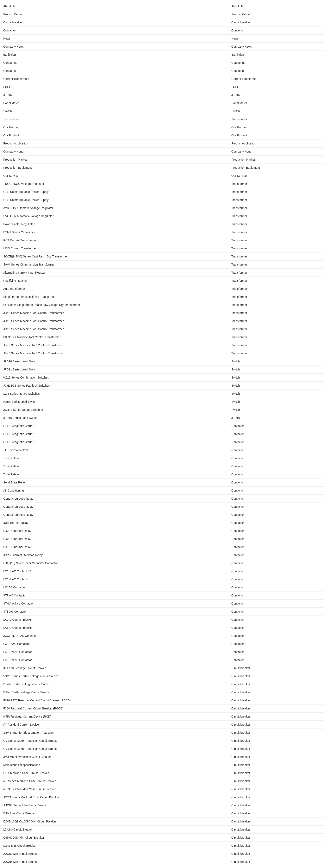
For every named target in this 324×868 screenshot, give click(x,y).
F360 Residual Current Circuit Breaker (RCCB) (33, 708)
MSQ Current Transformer (20, 248)
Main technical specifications (22, 765)
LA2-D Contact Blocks (17, 620)
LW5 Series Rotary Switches (21, 394)
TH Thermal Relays (16, 450)
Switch (8, 111)
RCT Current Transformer (20, 240)
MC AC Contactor (15, 587)
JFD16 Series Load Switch (20, 361)
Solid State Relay (14, 482)
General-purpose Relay (18, 499)
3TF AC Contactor (15, 595)
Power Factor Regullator (19, 224)
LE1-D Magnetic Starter (18, 426)
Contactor (10, 30)
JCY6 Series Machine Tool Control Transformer (33, 321)
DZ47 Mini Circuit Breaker (20, 846)
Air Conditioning (14, 491)
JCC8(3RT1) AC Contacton (21, 636)
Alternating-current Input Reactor (24, 273)
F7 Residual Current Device (21, 725)
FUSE (7, 87)
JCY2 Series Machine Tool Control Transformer (33, 313)
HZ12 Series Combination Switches (26, 377)
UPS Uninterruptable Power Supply (26, 192)
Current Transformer (16, 79)
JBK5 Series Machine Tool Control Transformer (33, 353)
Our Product (11, 135)
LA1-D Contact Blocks (17, 628)
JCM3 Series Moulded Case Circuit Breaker (31, 797)
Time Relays (11, 458)
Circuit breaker (13, 22)
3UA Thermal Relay (16, 523)
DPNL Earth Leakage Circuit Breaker (27, 692)
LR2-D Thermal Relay (17, 531)
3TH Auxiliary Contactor (18, 604)
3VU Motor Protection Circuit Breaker (27, 757)
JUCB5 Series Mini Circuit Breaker (25, 805)
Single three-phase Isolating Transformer (29, 297)
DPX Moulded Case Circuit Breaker (26, 773)
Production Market (15, 160)
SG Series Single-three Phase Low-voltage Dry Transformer (42, 305)
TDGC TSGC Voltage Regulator (24, 184)
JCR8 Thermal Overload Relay (23, 555)
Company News (14, 47)
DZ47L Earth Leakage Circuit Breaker (27, 684)
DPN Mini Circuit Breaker (19, 813)
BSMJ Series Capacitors (19, 232)
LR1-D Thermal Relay (17, 547)
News (7, 38)
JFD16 (8, 95)
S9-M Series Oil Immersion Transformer (29, 264)
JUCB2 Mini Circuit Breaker (21, 854)
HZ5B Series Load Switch (20, 402)
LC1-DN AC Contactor (18, 660)
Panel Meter (11, 103)
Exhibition (10, 55)
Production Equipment (18, 168)
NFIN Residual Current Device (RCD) (27, 717)
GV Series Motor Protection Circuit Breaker (31, 741)
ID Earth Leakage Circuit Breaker (24, 668)
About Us (9, 6)
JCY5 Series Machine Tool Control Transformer (33, 329)
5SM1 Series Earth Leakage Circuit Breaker (31, 676)
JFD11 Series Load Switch (20, 369)
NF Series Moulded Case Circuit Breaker (29, 789)
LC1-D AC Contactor (17, 644)
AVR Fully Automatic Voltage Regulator (28, 208)
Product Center (13, 14)
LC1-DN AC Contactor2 (18, 652)
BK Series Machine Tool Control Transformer (32, 337)
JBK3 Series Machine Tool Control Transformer (33, 345)
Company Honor (14, 151)
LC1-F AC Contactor (16, 579)
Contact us (10, 63)
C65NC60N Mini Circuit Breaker (24, 838)
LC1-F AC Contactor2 (17, 571)
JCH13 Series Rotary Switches (23, 410)
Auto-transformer (14, 289)
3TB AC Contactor (15, 612)
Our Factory (11, 127)
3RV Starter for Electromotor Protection (28, 733)
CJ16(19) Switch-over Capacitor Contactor (30, 563)
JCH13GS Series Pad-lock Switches (27, 386)
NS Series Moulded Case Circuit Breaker (30, 781)
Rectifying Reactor (15, 281)
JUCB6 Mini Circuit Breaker (21, 862)
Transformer (11, 119)
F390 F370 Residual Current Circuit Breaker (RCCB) (37, 700)
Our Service (11, 176)
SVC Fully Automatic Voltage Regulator (28, 216)
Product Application (16, 143)
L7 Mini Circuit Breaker (18, 830)
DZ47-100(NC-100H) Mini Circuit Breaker (30, 821)
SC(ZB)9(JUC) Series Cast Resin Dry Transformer (36, 256)
